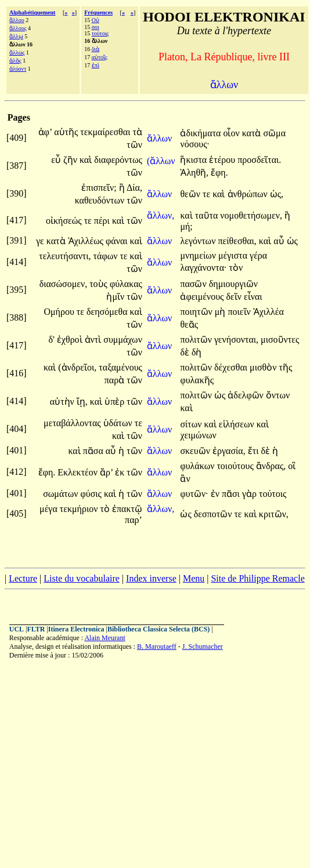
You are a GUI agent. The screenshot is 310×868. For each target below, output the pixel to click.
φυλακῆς (197, 380)
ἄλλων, (161, 215)
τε (208, 194)
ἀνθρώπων (249, 194)
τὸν (236, 268)
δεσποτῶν (214, 514)
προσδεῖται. (259, 160)
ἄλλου (17, 20)
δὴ (197, 352)
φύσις (92, 494)
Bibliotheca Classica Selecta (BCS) (158, 629)
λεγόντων (199, 241)
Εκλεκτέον (79, 472)
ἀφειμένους (203, 297)
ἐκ (121, 472)
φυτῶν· (194, 494)
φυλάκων (198, 466)
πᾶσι (232, 494)
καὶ (87, 160)
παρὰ (116, 380)
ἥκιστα (194, 160)
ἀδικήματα (201, 133)
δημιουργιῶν (233, 284)
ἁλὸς (15, 61)
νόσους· (195, 144)
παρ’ (134, 520)
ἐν (216, 494)
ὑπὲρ (116, 402)
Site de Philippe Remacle (257, 578)
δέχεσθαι (232, 367)
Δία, (134, 188)
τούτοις (100, 33)
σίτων (192, 424)
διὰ (95, 49)
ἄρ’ (106, 472)
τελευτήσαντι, (65, 256)
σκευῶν (196, 451)
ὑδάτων (119, 423)
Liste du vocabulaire (82, 578)
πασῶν (194, 284)
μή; (186, 226)
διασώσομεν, (64, 284)
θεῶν (191, 194)
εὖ (57, 160)
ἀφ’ (45, 132)
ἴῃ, (82, 402)
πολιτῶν (197, 339)
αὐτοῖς (100, 57)
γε (41, 241)
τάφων (107, 256)
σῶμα (274, 133)
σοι (95, 27)
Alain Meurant (104, 638)
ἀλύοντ (18, 69)
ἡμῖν (116, 297)
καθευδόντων (101, 200)
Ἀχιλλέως (87, 241)
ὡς (292, 241)
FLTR (36, 629)
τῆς (285, 367)
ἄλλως (17, 52)
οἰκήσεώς (65, 221)
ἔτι (255, 451)
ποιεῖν (240, 312)
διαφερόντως (118, 160)
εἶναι (253, 297)
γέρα (258, 255)
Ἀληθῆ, (194, 172)
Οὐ (95, 20)
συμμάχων (123, 339)
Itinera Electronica (76, 629)
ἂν (185, 479)
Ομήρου (60, 312)
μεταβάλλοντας (73, 423)
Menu (194, 578)
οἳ (292, 466)
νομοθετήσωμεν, (251, 215)
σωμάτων (62, 494)
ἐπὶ (95, 65)
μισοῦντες (280, 339)
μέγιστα (234, 255)
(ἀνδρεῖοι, (77, 367)
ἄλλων (161, 138)
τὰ (137, 132)
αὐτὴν (63, 402)
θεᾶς (189, 324)
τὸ (106, 509)
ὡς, (277, 194)
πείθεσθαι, (237, 241)
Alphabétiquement (32, 12)
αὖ (280, 241)
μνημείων (199, 255)
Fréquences (98, 12)
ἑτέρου (223, 160)
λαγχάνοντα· (203, 268)
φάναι (118, 241)
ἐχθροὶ (71, 339)
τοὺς (100, 284)
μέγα (50, 509)
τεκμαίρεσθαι (106, 132)
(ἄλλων (161, 161)
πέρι (103, 221)
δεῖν (235, 297)
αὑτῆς (67, 132)
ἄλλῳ (16, 36)
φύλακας (126, 284)
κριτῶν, (274, 514)
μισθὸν (264, 367)
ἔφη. (219, 172)
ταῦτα (208, 215)
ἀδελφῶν (246, 395)
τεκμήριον (80, 509)
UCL (17, 629)
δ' (51, 339)
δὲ (186, 352)
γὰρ (250, 494)
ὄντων (278, 395)
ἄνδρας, (271, 466)
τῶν (134, 145)
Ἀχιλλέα (268, 312)
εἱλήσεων (238, 424)
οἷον (232, 133)
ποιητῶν (197, 312)
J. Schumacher (203, 647)
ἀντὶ (94, 339)
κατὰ (253, 133)
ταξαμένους (120, 367)
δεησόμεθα (108, 312)
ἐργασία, (229, 451)
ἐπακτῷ (127, 509)
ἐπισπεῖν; (99, 188)
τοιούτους (236, 466)
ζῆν (71, 160)
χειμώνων (198, 435)
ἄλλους (18, 28)
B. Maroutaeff (157, 647)
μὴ (221, 312)
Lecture (23, 578)
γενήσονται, (236, 339)
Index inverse (151, 578)
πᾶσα (94, 451)
